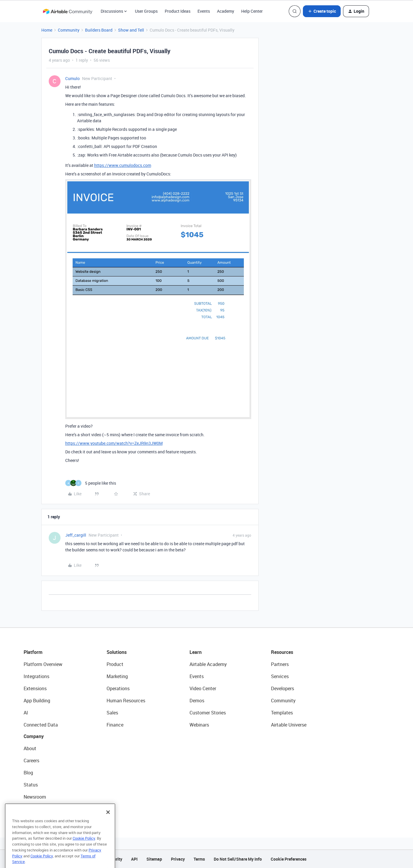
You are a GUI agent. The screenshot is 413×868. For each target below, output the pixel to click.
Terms (199, 859)
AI (26, 713)
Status (31, 785)
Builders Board (99, 30)
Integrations (36, 676)
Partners (280, 664)
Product (115, 664)
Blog (28, 773)
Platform (33, 652)
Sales (112, 713)
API (134, 859)
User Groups (146, 11)
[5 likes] (91, 483)
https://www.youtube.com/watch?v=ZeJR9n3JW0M (114, 443)
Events (204, 11)
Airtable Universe (289, 725)
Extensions (35, 688)
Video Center (203, 688)
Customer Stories (208, 713)
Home (47, 30)
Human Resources (126, 701)
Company (34, 736)
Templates (282, 713)
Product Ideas (178, 11)
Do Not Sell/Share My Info (238, 859)
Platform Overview (43, 664)
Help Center (252, 11)
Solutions (117, 652)
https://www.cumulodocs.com (123, 165)
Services (280, 676)
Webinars (199, 725)
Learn (196, 652)
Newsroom (35, 797)
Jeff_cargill (76, 535)
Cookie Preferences (289, 859)
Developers (283, 688)
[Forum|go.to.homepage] (68, 11)
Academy (226, 11)
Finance (115, 725)
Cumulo (72, 78)
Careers (31, 760)
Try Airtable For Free (44, 809)
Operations (118, 688)
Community (69, 30)
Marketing (117, 676)
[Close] (108, 823)
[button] (322, 11)
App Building (37, 701)
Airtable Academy (208, 664)
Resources (282, 652)
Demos (197, 701)
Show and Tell (131, 30)
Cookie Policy (84, 849)
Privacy (178, 859)
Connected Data (41, 725)
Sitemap (154, 859)
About (30, 748)
